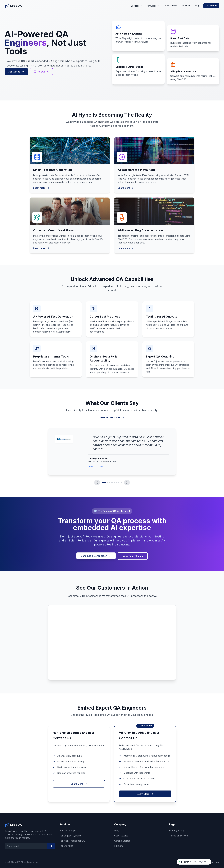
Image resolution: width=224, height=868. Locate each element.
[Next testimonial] (127, 483)
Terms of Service (178, 836)
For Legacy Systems (70, 836)
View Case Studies (133, 556)
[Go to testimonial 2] (107, 483)
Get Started (211, 6)
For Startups (66, 846)
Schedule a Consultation (96, 556)
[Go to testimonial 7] (119, 483)
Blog (197, 6)
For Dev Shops (68, 830)
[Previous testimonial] (97, 483)
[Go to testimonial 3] (110, 483)
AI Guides (153, 6)
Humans (186, 6)
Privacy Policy (177, 830)
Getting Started (122, 841)
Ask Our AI (41, 72)
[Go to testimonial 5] (114, 483)
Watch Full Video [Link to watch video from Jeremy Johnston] (96, 467)
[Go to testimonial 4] (112, 483)
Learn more (41, 188)
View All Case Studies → (112, 417)
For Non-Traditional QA (72, 841)
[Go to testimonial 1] (104, 483)
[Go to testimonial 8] (121, 483)
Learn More (79, 784)
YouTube (215, 862)
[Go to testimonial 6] (117, 483)
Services (137, 6)
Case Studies (170, 6)
